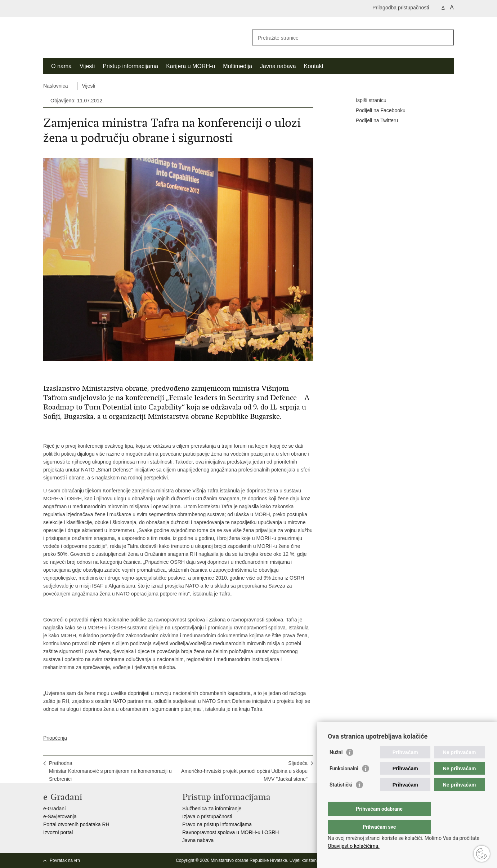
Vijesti (87, 66)
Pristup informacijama (130, 66)
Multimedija (238, 66)
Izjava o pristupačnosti (207, 816)
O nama (61, 66)
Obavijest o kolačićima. (354, 846)
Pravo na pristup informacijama (217, 824)
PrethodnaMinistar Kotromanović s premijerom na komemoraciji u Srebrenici (110, 771)
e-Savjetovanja (60, 816)
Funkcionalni (344, 783)
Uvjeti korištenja (305, 860)
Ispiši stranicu (366, 101)
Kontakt (314, 66)
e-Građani (54, 809)
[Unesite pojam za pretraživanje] (345, 38)
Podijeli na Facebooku (376, 111)
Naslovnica (55, 86)
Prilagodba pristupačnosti (401, 8)
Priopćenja (55, 738)
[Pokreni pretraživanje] (445, 37)
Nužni (336, 767)
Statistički (341, 799)
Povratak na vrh (65, 860)
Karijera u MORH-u (191, 66)
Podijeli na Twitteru (372, 121)
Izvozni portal (58, 832)
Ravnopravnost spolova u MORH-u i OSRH (230, 832)
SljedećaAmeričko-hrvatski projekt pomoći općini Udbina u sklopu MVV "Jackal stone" (244, 771)
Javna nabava (278, 66)
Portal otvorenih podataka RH (76, 824)
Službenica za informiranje (212, 809)
